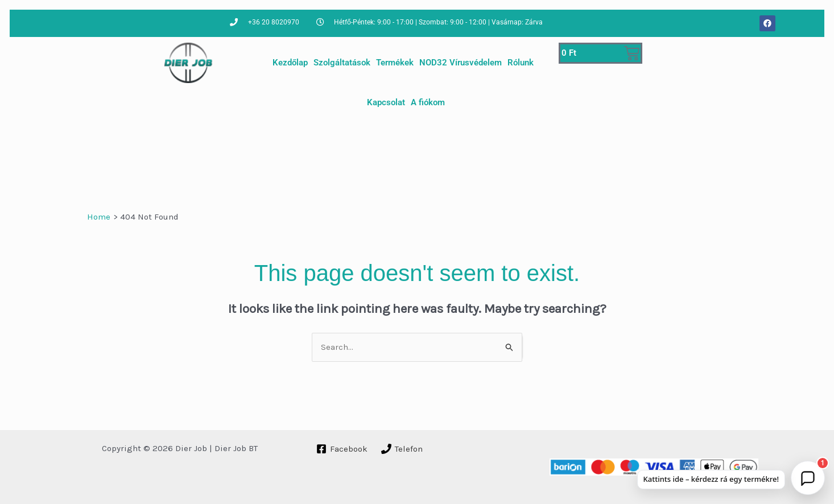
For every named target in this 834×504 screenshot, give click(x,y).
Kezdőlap (290, 63)
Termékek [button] (395, 63)
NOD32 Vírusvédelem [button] (461, 63)
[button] (808, 478)
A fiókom (428, 102)
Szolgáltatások (342, 63)
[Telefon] (402, 449)
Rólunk (521, 63)
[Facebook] (342, 449)
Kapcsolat (386, 102)
